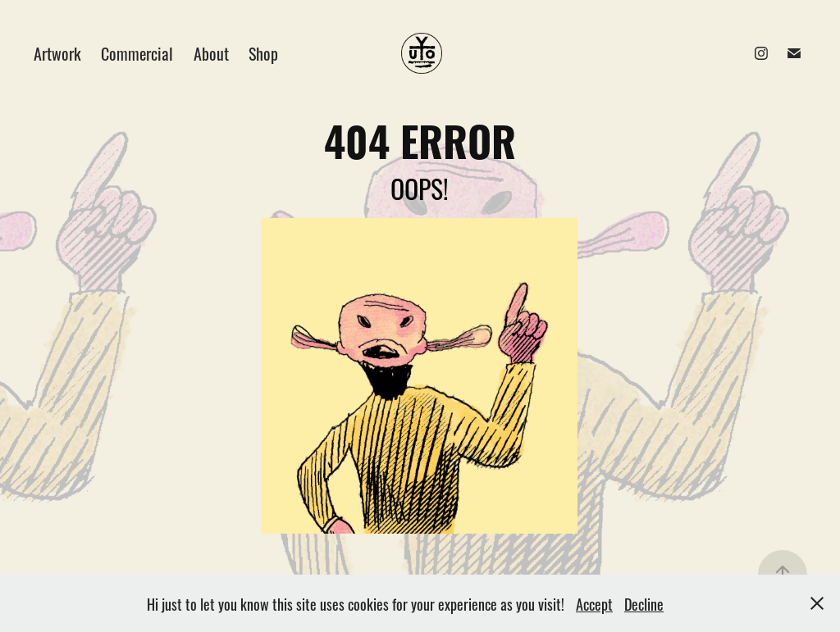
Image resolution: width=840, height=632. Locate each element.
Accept (594, 603)
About (211, 52)
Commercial (137, 52)
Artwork (57, 52)
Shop (263, 52)
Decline (644, 603)
